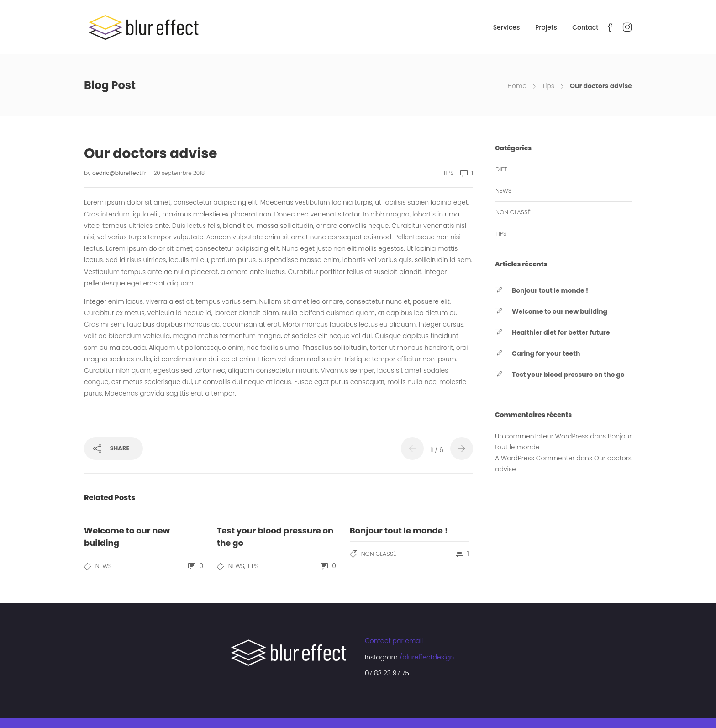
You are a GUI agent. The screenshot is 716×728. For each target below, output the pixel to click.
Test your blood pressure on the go (568, 375)
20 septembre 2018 (179, 173)
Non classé (379, 554)
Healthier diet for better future (561, 332)
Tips (548, 86)
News (103, 566)
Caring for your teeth (546, 353)
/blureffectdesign (427, 657)
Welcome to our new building (560, 311)
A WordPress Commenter (535, 458)
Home (517, 86)
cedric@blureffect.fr (120, 173)
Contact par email (394, 641)
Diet (501, 169)
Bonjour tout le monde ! (550, 290)
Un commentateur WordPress (542, 436)
